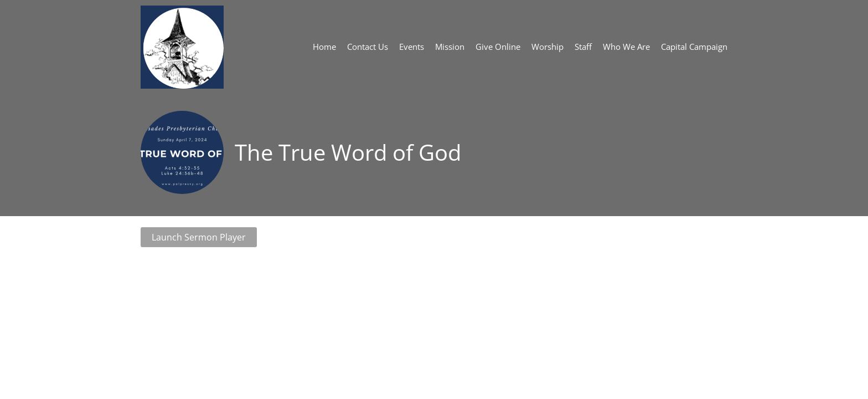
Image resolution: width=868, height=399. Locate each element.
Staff (583, 47)
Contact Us (368, 47)
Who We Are (626, 47)
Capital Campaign (694, 47)
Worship (547, 47)
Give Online (498, 47)
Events (412, 47)
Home (324, 47)
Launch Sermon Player (199, 237)
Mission (450, 47)
